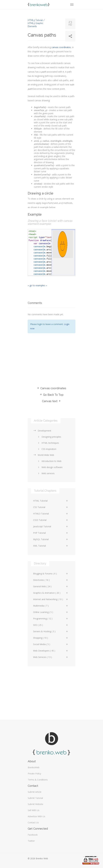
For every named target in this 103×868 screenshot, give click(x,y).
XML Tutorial (51, 546)
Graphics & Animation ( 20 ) (51, 593)
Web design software (50, 467)
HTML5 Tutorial (51, 514)
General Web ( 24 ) (51, 586)
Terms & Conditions (38, 780)
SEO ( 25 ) (51, 625)
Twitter (31, 841)
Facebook (33, 835)
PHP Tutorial (51, 533)
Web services (46, 473)
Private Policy (34, 774)
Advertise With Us (36, 816)
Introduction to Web (49, 461)
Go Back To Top (51, 395)
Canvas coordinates (51, 388)
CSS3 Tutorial (51, 520)
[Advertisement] (51, 355)
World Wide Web (44, 455)
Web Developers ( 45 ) (51, 651)
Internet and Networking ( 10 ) (51, 599)
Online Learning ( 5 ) (51, 612)
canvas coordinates (61, 47)
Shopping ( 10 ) (51, 638)
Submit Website (35, 804)
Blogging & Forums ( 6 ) (51, 574)
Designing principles (49, 437)
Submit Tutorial (35, 798)
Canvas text (51, 401)
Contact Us (33, 822)
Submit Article (35, 792)
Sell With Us (34, 810)
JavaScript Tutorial (51, 526)
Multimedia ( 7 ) (51, 606)
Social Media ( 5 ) (51, 644)
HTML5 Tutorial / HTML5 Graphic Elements (36, 23)
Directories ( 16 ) (51, 580)
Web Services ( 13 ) (51, 657)
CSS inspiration (47, 449)
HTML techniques (48, 443)
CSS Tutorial (51, 507)
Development (42, 431)
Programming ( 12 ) (51, 619)
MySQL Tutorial (51, 539)
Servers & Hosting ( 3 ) (51, 631)
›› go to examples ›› (37, 285)
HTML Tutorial (51, 501)
